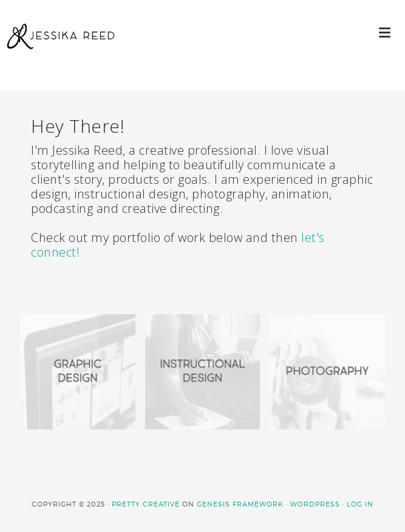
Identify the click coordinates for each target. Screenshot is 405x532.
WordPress (315, 504)
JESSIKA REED (61, 49)
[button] (385, 32)
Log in (360, 504)
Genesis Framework (240, 504)
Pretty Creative (146, 504)
